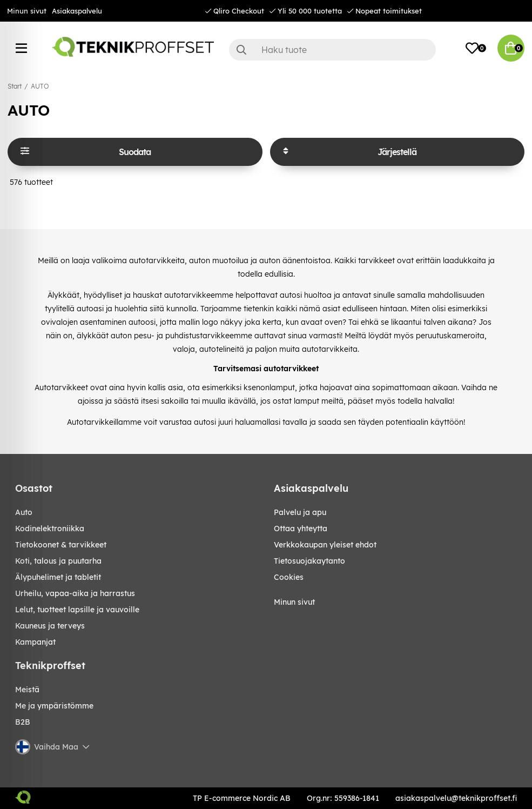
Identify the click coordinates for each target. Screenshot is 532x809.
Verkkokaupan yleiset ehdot (325, 545)
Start (15, 86)
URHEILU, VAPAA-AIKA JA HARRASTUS (75, 593)
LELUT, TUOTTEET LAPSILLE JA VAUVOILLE (77, 610)
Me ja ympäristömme (54, 706)
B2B (23, 722)
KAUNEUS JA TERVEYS (50, 626)
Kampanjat (35, 642)
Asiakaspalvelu (77, 11)
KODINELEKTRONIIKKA (50, 529)
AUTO (40, 86)
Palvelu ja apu (300, 512)
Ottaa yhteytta (301, 529)
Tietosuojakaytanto (309, 561)
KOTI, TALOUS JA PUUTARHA (58, 561)
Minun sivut (27, 11)
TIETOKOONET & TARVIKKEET (61, 545)
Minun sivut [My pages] (294, 602)
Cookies (289, 577)
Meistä (27, 690)
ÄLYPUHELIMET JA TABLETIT (58, 577)
